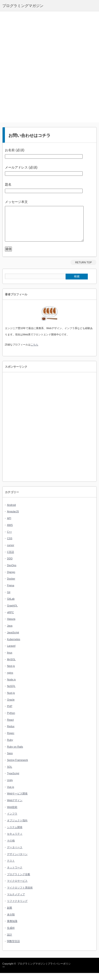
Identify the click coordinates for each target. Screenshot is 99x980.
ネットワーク (15, 874)
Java (10, 633)
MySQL (11, 666)
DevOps (12, 572)
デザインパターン (17, 861)
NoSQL (11, 693)
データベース (15, 854)
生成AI (11, 935)
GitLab (11, 606)
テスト (11, 868)
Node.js (11, 686)
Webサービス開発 (17, 800)
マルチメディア (16, 901)
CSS (10, 545)
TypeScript (13, 780)
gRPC (10, 619)
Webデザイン (15, 807)
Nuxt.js (11, 700)
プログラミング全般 (19, 881)
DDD (10, 565)
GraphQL (12, 613)
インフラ (12, 821)
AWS (10, 532)
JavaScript (13, 639)
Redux (11, 733)
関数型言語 (13, 948)
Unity (10, 787)
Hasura (11, 626)
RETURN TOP (83, 269)
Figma (11, 592)
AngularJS (13, 518)
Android (11, 512)
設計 (10, 942)
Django (11, 579)
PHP (10, 713)
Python (11, 720)
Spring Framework (18, 767)
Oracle (11, 707)
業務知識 (12, 928)
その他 (11, 848)
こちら (34, 352)
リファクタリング (17, 908)
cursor (11, 552)
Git (9, 599)
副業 (10, 915)
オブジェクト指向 (17, 827)
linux (10, 660)
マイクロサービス (17, 888)
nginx (10, 680)
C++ (9, 539)
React (10, 727)
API (9, 525)
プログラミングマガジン (31, 971)
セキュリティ (15, 841)
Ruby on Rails (15, 754)
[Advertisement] (49, 67)
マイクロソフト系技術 (20, 895)
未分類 (11, 921)
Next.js (11, 673)
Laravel (11, 653)
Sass (10, 760)
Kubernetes (14, 646)
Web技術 (12, 814)
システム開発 (15, 834)
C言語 (11, 559)
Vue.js (11, 794)
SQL (10, 774)
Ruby (10, 747)
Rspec (11, 740)
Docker (11, 586)
